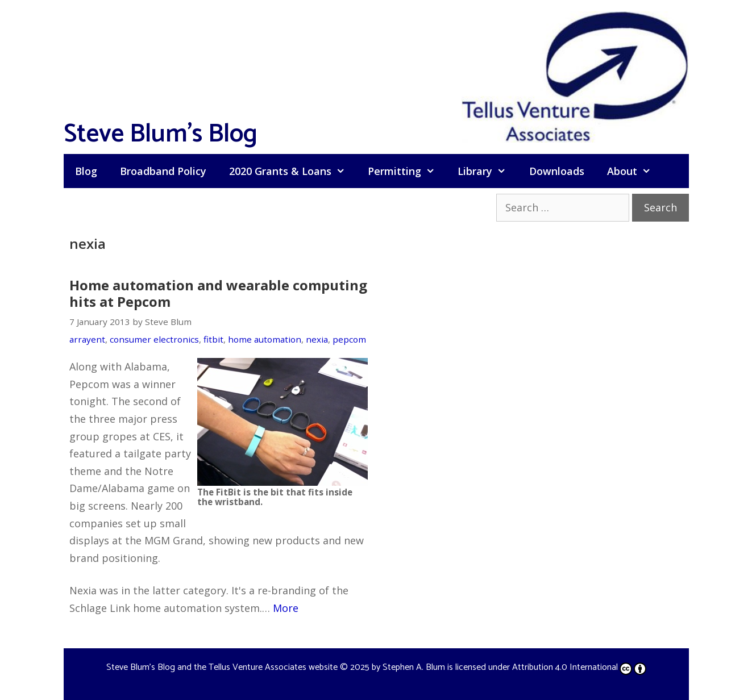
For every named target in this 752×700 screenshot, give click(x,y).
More (286, 608)
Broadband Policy (163, 171)
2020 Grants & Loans (293, 171)
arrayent (87, 339)
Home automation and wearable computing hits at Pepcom (218, 293)
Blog (86, 171)
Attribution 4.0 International (579, 667)
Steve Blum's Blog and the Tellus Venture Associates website (222, 667)
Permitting (407, 171)
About (635, 171)
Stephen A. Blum (414, 667)
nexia (317, 339)
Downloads (557, 171)
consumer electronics (154, 339)
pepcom (349, 339)
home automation (265, 339)
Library (487, 171)
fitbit (213, 339)
